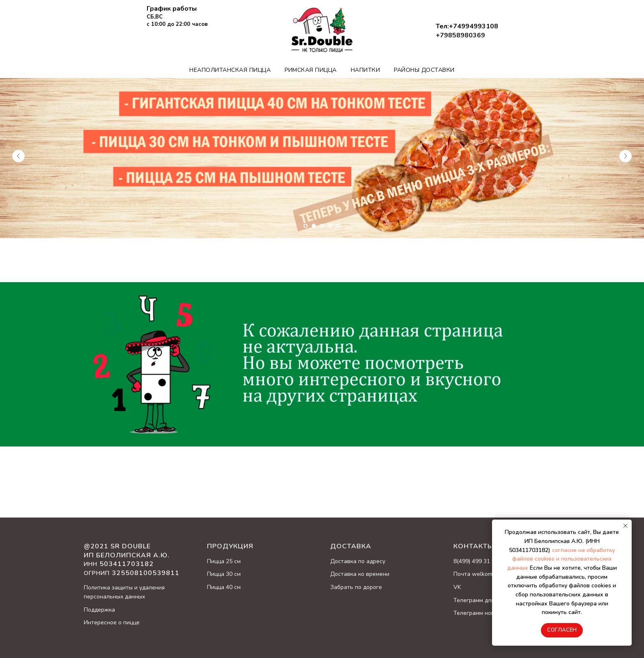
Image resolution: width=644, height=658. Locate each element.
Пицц (214, 561)
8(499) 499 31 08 (476, 561)
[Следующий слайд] (626, 156)
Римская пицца (311, 70)
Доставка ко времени (360, 574)
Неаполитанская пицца (230, 70)
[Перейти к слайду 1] (306, 226)
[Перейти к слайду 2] (314, 226)
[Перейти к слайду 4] (330, 226)
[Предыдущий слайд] (18, 156)
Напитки (366, 70)
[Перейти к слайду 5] (338, 226)
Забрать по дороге (356, 587)
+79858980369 (460, 35)
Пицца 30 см (224, 574)
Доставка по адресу (358, 561)
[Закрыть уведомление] (626, 526)
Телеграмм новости (480, 613)
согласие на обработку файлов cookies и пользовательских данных (561, 559)
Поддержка (99, 610)
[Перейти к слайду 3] (322, 226)
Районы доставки (424, 70)
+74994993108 (474, 26)
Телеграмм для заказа (484, 600)
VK (457, 587)
